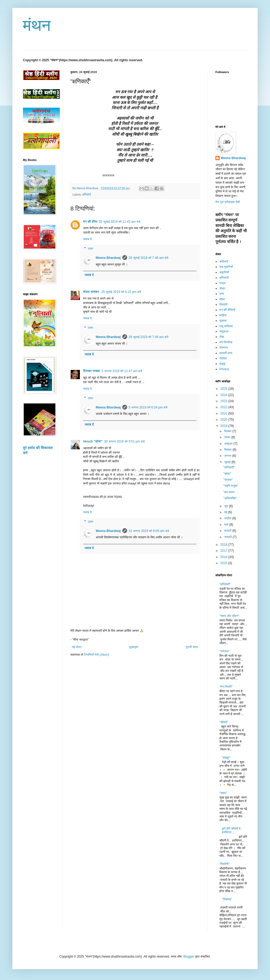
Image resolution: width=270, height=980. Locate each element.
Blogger (189, 957)
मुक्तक (223, 321)
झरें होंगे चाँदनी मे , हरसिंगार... (232, 830)
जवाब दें (87, 239)
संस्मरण (224, 348)
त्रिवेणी (223, 305)
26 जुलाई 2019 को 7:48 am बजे (149, 258)
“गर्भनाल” (225, 651)
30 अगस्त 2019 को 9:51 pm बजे (124, 441)
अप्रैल (228, 518)
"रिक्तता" (227, 899)
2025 (224, 389)
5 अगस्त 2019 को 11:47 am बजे (122, 371)
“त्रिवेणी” (225, 864)
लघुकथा (224, 331)
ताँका (222, 299)
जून (227, 506)
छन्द (222, 294)
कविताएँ (224, 261)
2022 (224, 407)
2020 (224, 420)
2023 (224, 401)
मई (226, 512)
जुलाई (228, 462)
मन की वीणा (90, 222)
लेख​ (222, 337)
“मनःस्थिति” (226, 687)
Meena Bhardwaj (108, 258)
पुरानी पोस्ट (192, 647)
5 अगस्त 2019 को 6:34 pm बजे (148, 407)
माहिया (223, 315)
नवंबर (228, 437)
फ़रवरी (228, 531)
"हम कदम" (229, 492)
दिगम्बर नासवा (91, 371)
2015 (224, 563)
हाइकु (222, 364)
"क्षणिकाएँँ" (229, 467)
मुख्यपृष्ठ (133, 647)
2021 (224, 413)
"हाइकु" (226, 758)
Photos (224, 369)
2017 (224, 551)
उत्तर (90, 249)
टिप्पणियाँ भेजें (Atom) (97, 655)
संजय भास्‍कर (91, 292)
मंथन (37, 25)
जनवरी (228, 537)
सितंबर (228, 450)
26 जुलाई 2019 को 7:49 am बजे (149, 337)
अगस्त (228, 456)
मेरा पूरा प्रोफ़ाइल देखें (228, 202)
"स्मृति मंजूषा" (231, 486)
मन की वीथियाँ (227, 310)
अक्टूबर (229, 444)
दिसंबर (228, 431)
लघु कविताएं (226, 326)
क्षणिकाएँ (87, 194)
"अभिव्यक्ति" (230, 498)
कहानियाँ (224, 272)
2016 (224, 557)
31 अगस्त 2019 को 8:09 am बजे (149, 531)
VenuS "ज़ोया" (93, 441)
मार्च (227, 525)
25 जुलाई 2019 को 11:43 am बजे (120, 222)
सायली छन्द (226, 353)
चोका (222, 288)
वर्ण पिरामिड (226, 342)
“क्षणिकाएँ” (225, 584)
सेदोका (223, 358)
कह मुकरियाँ (226, 267)
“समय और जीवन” (229, 616)
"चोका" (227, 474)
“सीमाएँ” (224, 722)
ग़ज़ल (222, 283)
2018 (224, 545)
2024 (224, 395)
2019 (224, 426)
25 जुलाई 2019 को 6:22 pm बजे (121, 292)
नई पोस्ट (77, 647)
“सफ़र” (223, 793)
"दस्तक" (228, 480)
